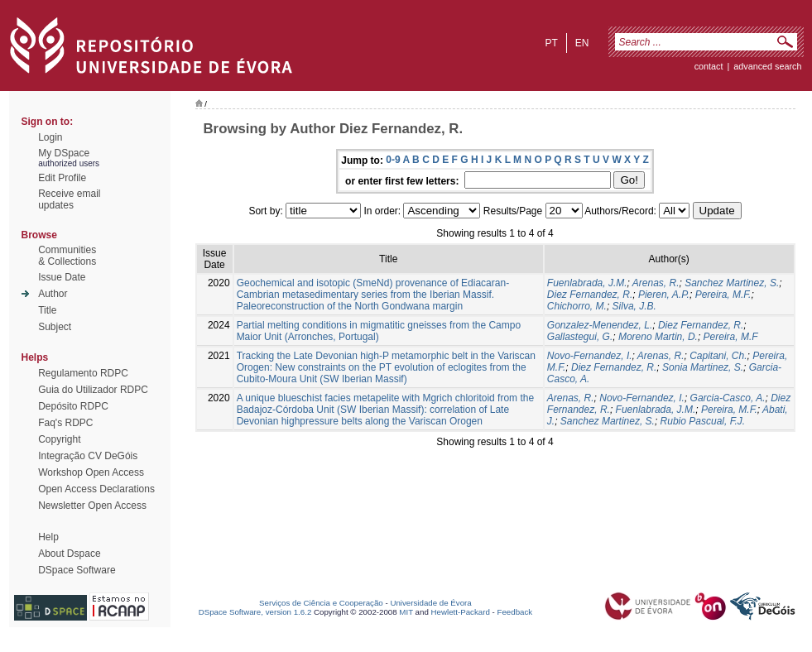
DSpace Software (77, 570)
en (582, 43)
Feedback (514, 612)
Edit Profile (62, 178)
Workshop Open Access (91, 472)
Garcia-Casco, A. (728, 398)
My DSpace (64, 153)
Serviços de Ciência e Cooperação (321, 603)
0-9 (393, 160)
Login (50, 137)
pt (551, 43)
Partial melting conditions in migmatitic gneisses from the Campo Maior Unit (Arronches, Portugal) (379, 331)
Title (47, 310)
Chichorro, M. (577, 306)
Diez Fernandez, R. (590, 295)
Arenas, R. (656, 283)
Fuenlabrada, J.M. (587, 283)
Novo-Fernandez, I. (590, 356)
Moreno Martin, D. (658, 337)
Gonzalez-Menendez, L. (600, 325)
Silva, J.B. (634, 306)
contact (709, 66)
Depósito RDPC (73, 406)
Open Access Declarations (96, 489)
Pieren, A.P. (664, 295)
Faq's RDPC (65, 423)
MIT (406, 612)
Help (48, 537)
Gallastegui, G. (580, 337)
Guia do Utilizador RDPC (93, 390)
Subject (55, 327)
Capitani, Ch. (718, 356)
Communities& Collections (67, 256)
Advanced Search (767, 66)
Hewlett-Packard (461, 612)
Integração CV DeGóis (88, 456)
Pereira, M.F (731, 337)
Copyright (59, 439)
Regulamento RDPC (83, 373)
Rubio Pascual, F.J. (703, 421)
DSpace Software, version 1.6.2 (255, 612)
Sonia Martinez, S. (703, 367)
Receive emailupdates (69, 199)
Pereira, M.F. (723, 295)
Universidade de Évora (430, 603)
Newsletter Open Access (92, 506)
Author (53, 294)
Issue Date (62, 277)
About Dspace (69, 554)
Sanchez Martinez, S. (732, 283)
